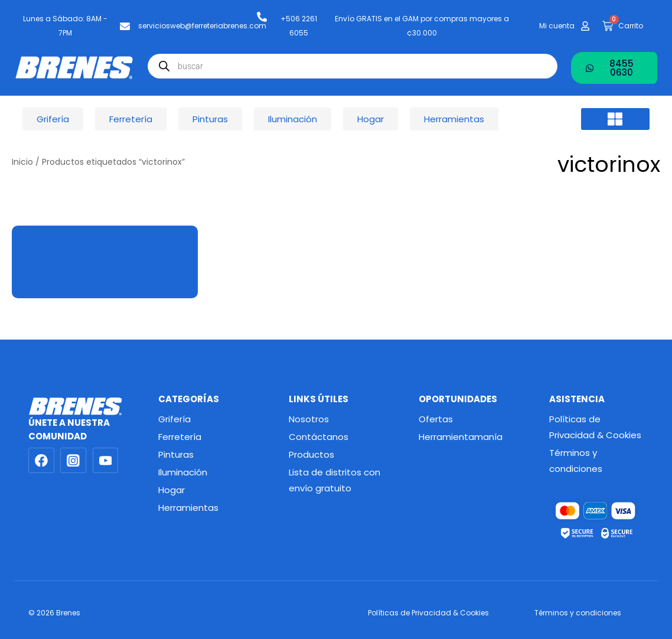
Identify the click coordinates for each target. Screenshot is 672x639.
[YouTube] (106, 461)
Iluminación (183, 472)
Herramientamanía (461, 437)
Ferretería (180, 437)
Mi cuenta (557, 26)
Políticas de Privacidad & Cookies (595, 427)
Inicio (22, 162)
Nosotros (309, 419)
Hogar (172, 490)
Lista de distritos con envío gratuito (335, 480)
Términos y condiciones (576, 461)
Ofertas (436, 419)
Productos (311, 454)
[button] (615, 119)
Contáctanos (319, 437)
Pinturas (176, 454)
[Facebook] (41, 461)
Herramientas (188, 508)
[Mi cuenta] (585, 26)
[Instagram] (73, 461)
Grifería (174, 419)
